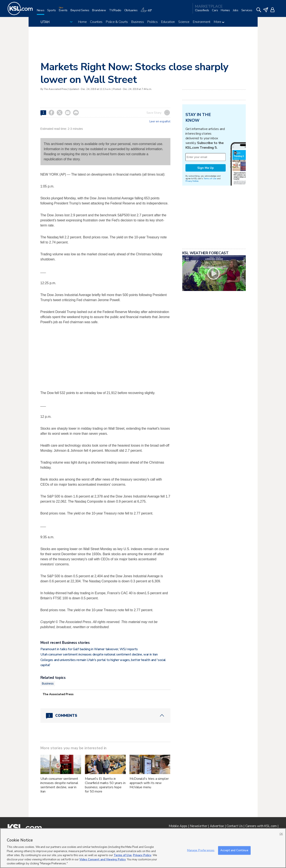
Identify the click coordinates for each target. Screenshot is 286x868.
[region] (143, 848)
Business (138, 22)
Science (184, 22)
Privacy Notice (192, 181)
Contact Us (235, 826)
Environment (202, 22)
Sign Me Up (206, 168)
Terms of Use (210, 178)
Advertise (217, 826)
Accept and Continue (234, 850)
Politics (153, 22)
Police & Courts (117, 22)
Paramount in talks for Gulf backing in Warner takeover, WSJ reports (89, 649)
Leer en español (160, 122)
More (219, 22)
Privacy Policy (142, 855)
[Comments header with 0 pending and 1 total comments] (105, 716)
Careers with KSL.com (261, 826)
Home (82, 22)
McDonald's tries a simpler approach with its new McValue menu (149, 783)
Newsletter (198, 826)
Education (168, 22)
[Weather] (148, 12)
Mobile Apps (178, 826)
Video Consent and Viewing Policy (103, 860)
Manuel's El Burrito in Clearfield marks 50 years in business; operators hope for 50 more (105, 785)
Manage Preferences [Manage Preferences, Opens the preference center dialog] (201, 850)
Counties (96, 22)
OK (281, 834)
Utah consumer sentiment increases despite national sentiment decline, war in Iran (99, 654)
